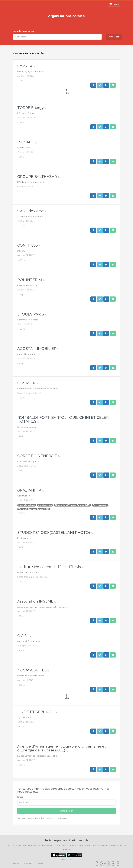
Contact (40, 864)
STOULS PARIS (32, 314)
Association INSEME (37, 601)
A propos (28, 864)
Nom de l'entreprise (24, 31)
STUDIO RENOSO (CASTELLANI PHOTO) (55, 533)
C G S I (24, 636)
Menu (114, 4)
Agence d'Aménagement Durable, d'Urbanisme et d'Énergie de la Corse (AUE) (61, 748)
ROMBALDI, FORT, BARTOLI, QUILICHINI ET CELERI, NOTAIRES (64, 419)
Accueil (16, 864)
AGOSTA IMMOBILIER (38, 349)
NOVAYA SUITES (33, 670)
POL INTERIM (31, 280)
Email (20, 797)
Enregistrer (67, 811)
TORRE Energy (32, 108)
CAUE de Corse (32, 211)
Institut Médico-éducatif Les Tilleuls (50, 567)
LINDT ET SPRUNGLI (37, 712)
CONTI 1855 (29, 245)
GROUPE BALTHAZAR (38, 177)
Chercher (114, 37)
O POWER (28, 383)
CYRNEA (26, 66)
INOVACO (27, 142)
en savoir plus (66, 859)
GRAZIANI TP (30, 490)
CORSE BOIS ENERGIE (39, 456)
